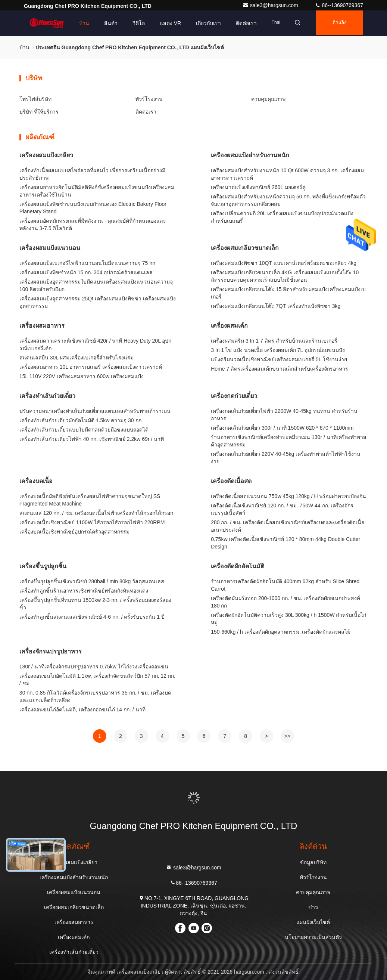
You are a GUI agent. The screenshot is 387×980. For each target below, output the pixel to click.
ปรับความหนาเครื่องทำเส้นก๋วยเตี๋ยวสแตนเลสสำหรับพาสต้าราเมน (95, 411)
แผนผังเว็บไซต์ (313, 922)
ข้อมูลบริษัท (313, 862)
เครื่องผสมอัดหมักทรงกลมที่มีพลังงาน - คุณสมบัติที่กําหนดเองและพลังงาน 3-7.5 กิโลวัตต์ (93, 225)
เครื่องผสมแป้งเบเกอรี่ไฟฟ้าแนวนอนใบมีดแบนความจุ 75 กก (87, 263)
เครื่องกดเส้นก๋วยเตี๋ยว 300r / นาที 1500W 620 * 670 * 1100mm (282, 428)
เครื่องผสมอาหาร (42, 326)
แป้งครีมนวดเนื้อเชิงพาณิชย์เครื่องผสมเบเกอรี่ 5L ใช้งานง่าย (279, 359)
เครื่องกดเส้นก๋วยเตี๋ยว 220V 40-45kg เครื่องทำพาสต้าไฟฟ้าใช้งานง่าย (286, 458)
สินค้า (106, 23)
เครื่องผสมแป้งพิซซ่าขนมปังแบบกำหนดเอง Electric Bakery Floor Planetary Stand (93, 208)
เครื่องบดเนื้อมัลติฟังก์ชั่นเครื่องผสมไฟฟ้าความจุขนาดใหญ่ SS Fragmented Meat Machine (90, 500)
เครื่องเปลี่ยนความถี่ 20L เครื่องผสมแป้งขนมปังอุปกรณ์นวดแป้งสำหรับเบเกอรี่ (282, 217)
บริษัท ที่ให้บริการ (39, 112)
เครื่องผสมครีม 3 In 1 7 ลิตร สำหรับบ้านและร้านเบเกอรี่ (274, 341)
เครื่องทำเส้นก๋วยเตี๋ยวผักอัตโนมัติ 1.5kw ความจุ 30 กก (80, 420)
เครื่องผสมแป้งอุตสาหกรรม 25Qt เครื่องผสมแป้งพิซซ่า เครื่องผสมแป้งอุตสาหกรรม (98, 302)
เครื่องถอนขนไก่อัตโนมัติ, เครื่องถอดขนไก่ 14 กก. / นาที (82, 710)
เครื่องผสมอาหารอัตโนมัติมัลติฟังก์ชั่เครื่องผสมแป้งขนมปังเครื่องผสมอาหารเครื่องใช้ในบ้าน (97, 191)
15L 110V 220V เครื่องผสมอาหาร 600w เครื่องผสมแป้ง (82, 376)
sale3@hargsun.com (271, 5)
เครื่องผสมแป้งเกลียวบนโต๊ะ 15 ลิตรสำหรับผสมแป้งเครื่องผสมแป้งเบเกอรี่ (288, 293)
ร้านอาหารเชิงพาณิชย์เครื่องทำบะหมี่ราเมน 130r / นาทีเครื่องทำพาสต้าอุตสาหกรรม (289, 441)
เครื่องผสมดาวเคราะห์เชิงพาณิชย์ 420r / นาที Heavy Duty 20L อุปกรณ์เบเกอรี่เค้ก (95, 344)
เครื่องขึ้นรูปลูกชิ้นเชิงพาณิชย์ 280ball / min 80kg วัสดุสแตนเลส (92, 581)
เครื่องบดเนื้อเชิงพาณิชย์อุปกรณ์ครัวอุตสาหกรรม (74, 532)
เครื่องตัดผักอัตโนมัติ (238, 566)
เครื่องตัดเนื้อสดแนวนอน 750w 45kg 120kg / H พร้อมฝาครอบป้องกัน (288, 496)
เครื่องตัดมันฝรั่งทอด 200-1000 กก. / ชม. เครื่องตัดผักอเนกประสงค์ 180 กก (285, 602)
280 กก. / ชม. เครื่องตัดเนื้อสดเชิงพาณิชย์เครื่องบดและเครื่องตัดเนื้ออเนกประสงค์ (288, 526)
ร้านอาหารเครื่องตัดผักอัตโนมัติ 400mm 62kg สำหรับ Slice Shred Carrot (285, 585)
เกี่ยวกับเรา (204, 23)
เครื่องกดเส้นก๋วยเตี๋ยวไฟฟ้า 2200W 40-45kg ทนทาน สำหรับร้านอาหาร (284, 415)
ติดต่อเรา (242, 23)
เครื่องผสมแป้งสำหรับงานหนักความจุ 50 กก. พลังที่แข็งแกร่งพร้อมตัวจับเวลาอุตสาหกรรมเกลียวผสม (288, 200)
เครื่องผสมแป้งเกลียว (46, 155)
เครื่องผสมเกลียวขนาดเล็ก (245, 248)
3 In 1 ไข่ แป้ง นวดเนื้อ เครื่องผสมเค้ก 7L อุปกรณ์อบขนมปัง (278, 350)
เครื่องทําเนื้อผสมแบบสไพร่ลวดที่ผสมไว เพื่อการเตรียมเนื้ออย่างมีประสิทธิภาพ (92, 174)
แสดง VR (166, 23)
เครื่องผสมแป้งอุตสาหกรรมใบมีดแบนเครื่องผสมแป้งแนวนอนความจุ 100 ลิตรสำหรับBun (96, 285)
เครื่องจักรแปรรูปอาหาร (51, 651)
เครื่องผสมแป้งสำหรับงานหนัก (250, 155)
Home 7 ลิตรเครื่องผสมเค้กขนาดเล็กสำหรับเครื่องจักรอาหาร (280, 369)
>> (287, 736)
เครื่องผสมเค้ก (229, 326)
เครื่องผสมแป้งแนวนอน (50, 248)
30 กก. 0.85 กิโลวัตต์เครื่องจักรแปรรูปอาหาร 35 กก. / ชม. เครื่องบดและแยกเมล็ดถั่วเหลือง (95, 696)
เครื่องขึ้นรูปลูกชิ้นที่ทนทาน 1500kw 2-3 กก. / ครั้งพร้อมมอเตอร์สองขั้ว (95, 604)
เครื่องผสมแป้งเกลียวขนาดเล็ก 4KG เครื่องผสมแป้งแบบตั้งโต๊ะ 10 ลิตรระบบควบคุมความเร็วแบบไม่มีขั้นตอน (285, 276)
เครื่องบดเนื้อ (36, 481)
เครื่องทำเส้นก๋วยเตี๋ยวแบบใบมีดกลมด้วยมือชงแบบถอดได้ (84, 430)
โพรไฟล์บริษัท (35, 99)
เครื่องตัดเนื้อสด (231, 481)
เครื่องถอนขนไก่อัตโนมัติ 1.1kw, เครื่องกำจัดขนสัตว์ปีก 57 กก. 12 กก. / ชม (97, 680)
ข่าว (313, 907)
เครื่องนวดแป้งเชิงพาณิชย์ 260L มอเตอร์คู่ (258, 187)
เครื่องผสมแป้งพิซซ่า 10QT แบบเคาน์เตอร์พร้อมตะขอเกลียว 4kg (284, 263)
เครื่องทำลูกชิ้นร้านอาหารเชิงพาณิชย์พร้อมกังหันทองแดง (84, 591)
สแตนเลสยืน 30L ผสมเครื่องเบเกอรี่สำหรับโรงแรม (77, 358)
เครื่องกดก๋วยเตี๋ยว (234, 396)
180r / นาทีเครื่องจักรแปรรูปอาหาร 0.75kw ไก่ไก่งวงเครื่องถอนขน (94, 667)
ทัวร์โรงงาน (149, 99)
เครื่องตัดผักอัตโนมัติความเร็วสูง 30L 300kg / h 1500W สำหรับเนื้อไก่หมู (288, 619)
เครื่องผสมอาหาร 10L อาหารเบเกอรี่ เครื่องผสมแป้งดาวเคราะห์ (91, 367)
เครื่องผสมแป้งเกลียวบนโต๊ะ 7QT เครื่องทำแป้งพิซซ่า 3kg (276, 306)
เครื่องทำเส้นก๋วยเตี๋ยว (47, 396)
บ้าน (79, 23)
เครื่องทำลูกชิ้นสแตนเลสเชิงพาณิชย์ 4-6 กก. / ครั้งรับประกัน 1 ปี (92, 617)
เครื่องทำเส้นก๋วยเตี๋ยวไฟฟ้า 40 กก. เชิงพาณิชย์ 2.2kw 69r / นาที (92, 439)
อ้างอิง (338, 23)
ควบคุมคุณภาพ (268, 99)
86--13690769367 (339, 5)
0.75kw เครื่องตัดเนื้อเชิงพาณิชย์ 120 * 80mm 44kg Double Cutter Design (285, 543)
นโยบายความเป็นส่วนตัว (313, 937)
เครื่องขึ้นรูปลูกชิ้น (43, 566)
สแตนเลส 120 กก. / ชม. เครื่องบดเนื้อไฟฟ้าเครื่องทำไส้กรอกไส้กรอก (96, 513)
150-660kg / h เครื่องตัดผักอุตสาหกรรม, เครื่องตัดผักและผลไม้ (281, 632)
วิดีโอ (134, 23)
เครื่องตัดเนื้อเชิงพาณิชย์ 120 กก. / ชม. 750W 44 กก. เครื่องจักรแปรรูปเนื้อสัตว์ (282, 509)
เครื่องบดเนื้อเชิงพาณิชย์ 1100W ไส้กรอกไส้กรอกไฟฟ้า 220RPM (92, 522)
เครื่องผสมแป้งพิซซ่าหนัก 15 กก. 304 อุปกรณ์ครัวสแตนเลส (86, 272)
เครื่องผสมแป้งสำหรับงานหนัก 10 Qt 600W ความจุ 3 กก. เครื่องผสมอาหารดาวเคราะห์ (287, 174)
